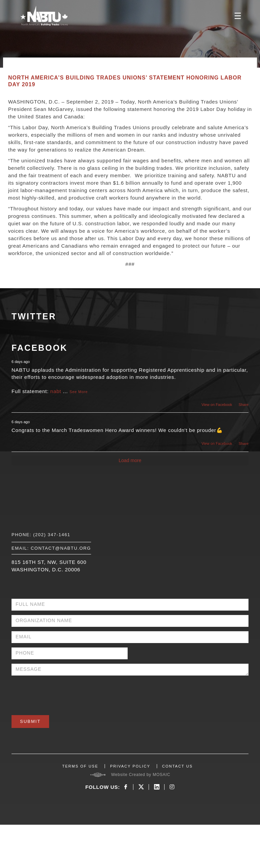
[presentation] (63, 693)
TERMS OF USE (80, 766)
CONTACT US (178, 766)
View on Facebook (217, 405)
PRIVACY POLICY (130, 766)
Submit (30, 721)
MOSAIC (161, 775)
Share (244, 405)
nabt (56, 391)
